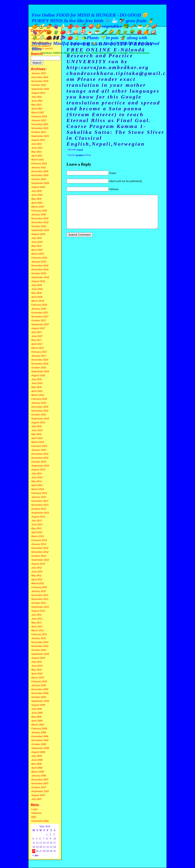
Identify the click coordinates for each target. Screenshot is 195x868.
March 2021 (38, 160)
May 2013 (36, 528)
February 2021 (39, 163)
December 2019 (40, 218)
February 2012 (39, 587)
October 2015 (39, 415)
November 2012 (40, 552)
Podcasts (36, 813)
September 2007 (40, 791)
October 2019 (39, 226)
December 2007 (40, 779)
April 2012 (37, 579)
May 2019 (36, 246)
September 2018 (40, 277)
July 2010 (37, 662)
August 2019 (38, 234)
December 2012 (40, 548)
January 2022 (39, 120)
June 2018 (37, 289)
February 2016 (39, 399)
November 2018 (40, 269)
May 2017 (36, 340)
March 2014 (38, 489)
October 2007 (39, 787)
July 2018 (37, 285)
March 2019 (38, 254)
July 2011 (37, 615)
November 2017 (40, 317)
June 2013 (37, 524)
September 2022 (40, 89)
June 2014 (37, 477)
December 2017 (40, 313)
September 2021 (40, 136)
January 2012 (39, 591)
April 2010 (37, 674)
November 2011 (40, 599)
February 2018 (39, 305)
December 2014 (40, 454)
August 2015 (38, 422)
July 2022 (37, 97)
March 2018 (38, 301)
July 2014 (37, 473)
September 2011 (40, 607)
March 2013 (38, 536)
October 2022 (39, 85)
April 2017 (37, 344)
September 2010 (40, 654)
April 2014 (37, 485)
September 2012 (40, 560)
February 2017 (39, 352)
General (80, 150)
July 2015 (37, 426)
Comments (40, 821)
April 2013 (37, 532)
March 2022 (38, 112)
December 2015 (40, 407)
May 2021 (36, 152)
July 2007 (37, 799)
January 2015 (39, 450)
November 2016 (40, 364)
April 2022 (37, 109)
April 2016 (37, 391)
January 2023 (39, 73)
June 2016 (37, 383)
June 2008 (37, 760)
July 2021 (37, 144)
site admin (79, 155)
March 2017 (38, 348)
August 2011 (38, 611)
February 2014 (39, 493)
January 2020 (39, 214)
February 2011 (39, 634)
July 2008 (37, 756)
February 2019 (39, 258)
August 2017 (38, 328)
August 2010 (38, 658)
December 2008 (40, 736)
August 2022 (38, 93)
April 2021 (37, 156)
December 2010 (40, 642)
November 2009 (40, 693)
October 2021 (39, 132)
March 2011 (38, 630)
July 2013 (37, 521)
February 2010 (39, 681)
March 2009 (38, 725)
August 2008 (38, 752)
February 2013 (39, 540)
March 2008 (38, 772)
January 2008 (39, 776)
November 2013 (40, 505)
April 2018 (37, 297)
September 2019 (40, 230)
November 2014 (40, 458)
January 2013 (39, 544)
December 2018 (40, 266)
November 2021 (40, 128)
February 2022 (39, 116)
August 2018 (38, 281)
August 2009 (38, 705)
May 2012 (36, 575)
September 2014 (40, 466)
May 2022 (36, 105)
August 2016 (38, 375)
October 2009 (39, 697)
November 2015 (40, 411)
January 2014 (39, 497)
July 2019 (37, 238)
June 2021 (37, 148)
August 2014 (38, 470)
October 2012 (39, 556)
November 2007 (40, 783)
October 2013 (39, 509)
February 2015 (39, 446)
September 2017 (40, 324)
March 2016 (38, 395)
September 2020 (40, 183)
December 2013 (40, 501)
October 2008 (39, 744)
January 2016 (39, 403)
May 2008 (36, 764)
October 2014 (39, 462)
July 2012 (37, 568)
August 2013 (38, 517)
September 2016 (40, 371)
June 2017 (37, 336)
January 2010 (39, 685)
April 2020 (37, 203)
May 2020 (36, 199)
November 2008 (40, 740)
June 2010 (37, 666)
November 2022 (40, 81)
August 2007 (38, 795)
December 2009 (40, 689)
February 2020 (39, 211)
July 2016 (37, 379)
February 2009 (39, 728)
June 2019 (37, 242)
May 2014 (36, 481)
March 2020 (38, 207)
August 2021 (38, 140)
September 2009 (40, 701)
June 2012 (37, 572)
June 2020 (37, 195)
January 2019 (39, 262)
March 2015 (38, 442)
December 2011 (40, 595)
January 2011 (39, 638)
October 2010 (39, 650)
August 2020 (38, 187)
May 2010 (36, 670)
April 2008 (37, 768)
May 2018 (36, 293)
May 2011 (36, 623)
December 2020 (40, 171)
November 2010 (40, 646)
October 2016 (39, 368)
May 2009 (36, 717)
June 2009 (37, 713)
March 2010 (38, 677)
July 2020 (37, 191)
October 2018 (39, 273)
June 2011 (37, 619)
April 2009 (37, 721)
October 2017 (39, 320)
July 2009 (37, 709)
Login (34, 809)
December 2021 (40, 124)
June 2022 (37, 101)
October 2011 (39, 603)
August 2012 (38, 564)
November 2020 (40, 175)
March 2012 (38, 583)
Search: (37, 54)
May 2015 (36, 434)
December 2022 (40, 77)
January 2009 (39, 732)
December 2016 (40, 360)
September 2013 (40, 513)
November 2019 (40, 222)
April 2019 (37, 250)
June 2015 (37, 430)
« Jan (35, 855)
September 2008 (40, 748)
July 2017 (37, 332)
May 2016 (36, 387)
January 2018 (39, 309)
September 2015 (40, 419)
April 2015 (37, 438)
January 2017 (39, 356)
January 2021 (39, 167)
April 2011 (37, 626)
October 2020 (39, 179)
